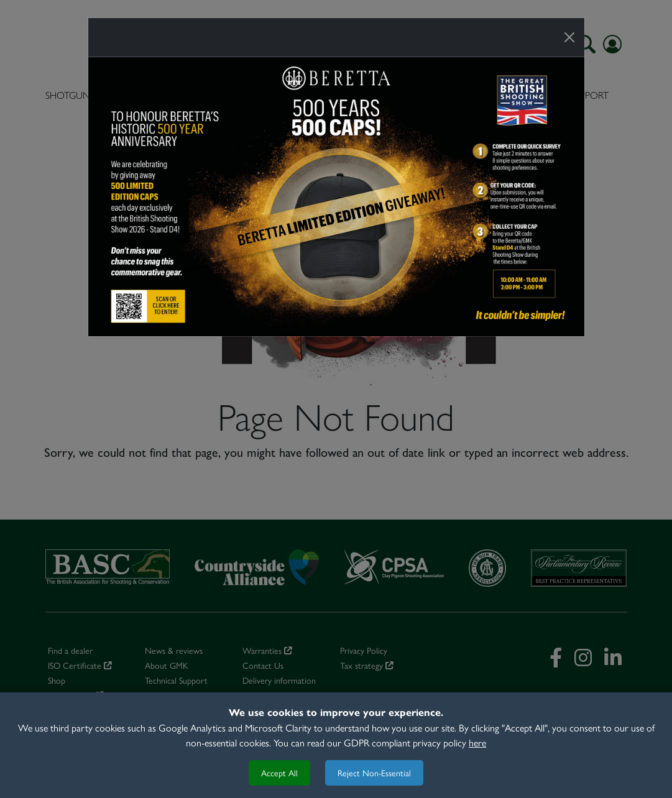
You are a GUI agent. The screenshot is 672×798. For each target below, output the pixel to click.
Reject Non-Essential (374, 773)
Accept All (279, 773)
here (477, 742)
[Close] (569, 37)
